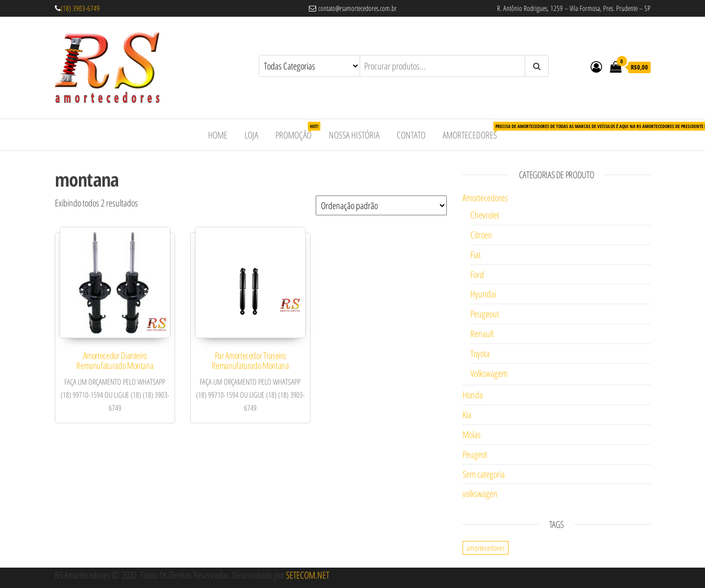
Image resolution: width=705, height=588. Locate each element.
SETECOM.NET (308, 575)
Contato (411, 135)
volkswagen (480, 493)
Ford (477, 274)
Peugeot (475, 454)
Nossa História (354, 135)
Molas (472, 434)
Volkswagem (489, 373)
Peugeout (485, 314)
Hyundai (483, 294)
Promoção (297, 131)
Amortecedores (474, 131)
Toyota (480, 353)
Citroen (481, 235)
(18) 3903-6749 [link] (80, 8)
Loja (251, 135)
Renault (482, 333)
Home (218, 135)
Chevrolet (485, 215)
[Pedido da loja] (381, 205)
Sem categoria (484, 474)
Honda (473, 395)
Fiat (476, 255)
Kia (467, 414)
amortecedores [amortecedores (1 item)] (486, 548)
